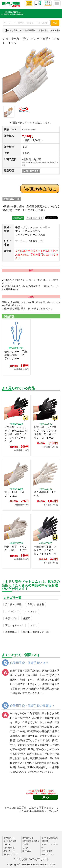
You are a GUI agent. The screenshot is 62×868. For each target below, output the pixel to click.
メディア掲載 (47, 851)
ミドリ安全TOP (13, 30)
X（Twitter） (28, 851)
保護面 (27, 618)
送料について (28, 838)
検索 (55, 23)
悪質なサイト (9, 851)
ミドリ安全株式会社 (50, 838)
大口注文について (11, 854)
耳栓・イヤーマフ (15, 625)
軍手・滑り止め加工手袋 (50, 30)
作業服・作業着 (36, 604)
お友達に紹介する (35, 218)
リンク (25, 848)
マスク (34, 625)
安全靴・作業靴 (13, 604)
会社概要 (45, 841)
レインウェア (12, 611)
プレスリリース (48, 854)
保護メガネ (11, 618)
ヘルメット (31, 611)
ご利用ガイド (9, 838)
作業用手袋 (30, 30)
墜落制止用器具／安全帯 (36, 632)
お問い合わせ (9, 848)
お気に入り (18, 218)
